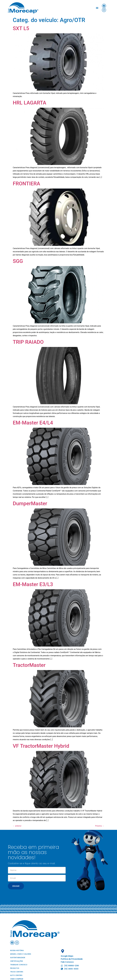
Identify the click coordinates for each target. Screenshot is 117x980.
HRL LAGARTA (29, 103)
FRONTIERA (26, 184)
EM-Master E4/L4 (33, 423)
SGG (18, 261)
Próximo (100, 826)
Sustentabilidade (18, 958)
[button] (97, 8)
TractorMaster (29, 665)
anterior (17, 826)
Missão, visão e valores (21, 954)
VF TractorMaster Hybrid (41, 746)
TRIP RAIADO (28, 342)
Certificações (17, 961)
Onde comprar (17, 979)
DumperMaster (30, 503)
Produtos (15, 968)
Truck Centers (17, 972)
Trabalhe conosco (19, 965)
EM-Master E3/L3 (33, 584)
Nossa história (17, 950)
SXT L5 (21, 28)
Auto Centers (16, 975)
